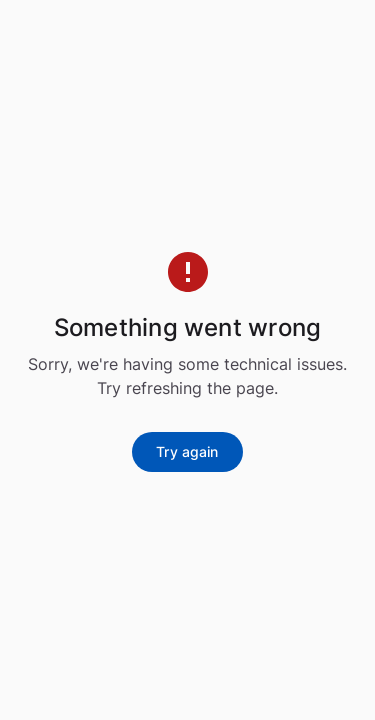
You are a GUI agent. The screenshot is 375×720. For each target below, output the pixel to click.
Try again (187, 451)
